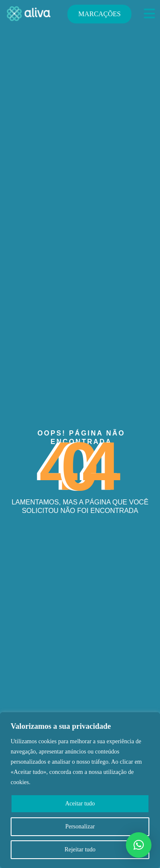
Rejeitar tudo (80, 849)
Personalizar (80, 826)
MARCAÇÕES (99, 14)
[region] (80, 790)
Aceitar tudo (80, 804)
